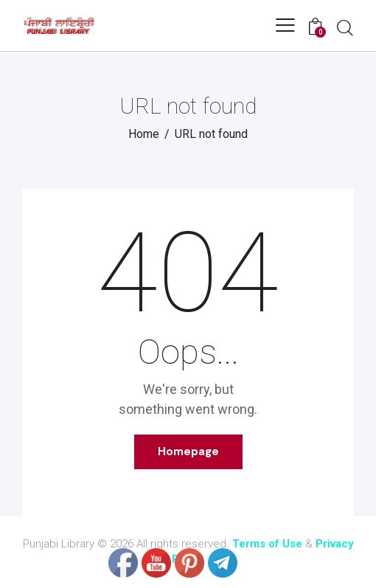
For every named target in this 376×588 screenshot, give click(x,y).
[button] (285, 25)
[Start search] (345, 27)
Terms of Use (267, 544)
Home (144, 134)
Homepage (188, 452)
